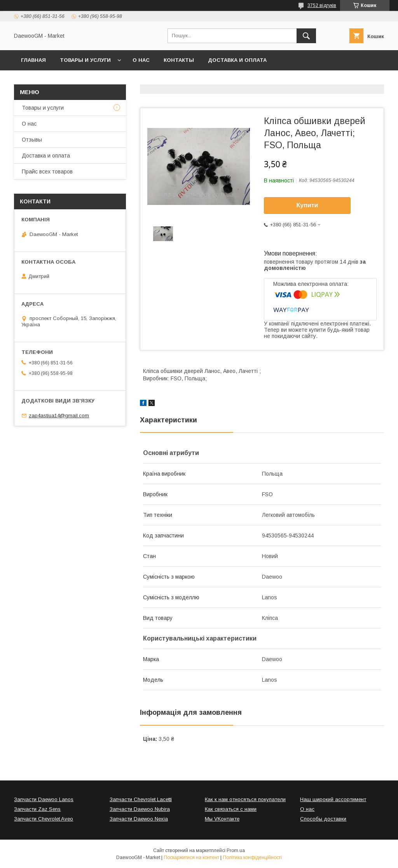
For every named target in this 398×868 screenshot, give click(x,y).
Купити (307, 205)
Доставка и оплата (237, 60)
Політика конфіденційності (252, 857)
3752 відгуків (322, 5)
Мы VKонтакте (222, 819)
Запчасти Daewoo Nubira (140, 809)
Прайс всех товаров (47, 171)
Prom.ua (236, 850)
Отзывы (32, 140)
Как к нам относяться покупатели (245, 799)
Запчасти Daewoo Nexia (139, 819)
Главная (33, 60)
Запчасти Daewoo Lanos (44, 799)
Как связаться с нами (231, 809)
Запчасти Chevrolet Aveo (44, 819)
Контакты (179, 60)
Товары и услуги (85, 60)
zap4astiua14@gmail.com (59, 416)
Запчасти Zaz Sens (37, 809)
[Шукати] (306, 36)
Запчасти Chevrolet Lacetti (141, 799)
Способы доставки (323, 819)
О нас (141, 60)
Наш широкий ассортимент (333, 799)
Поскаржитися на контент (191, 857)
